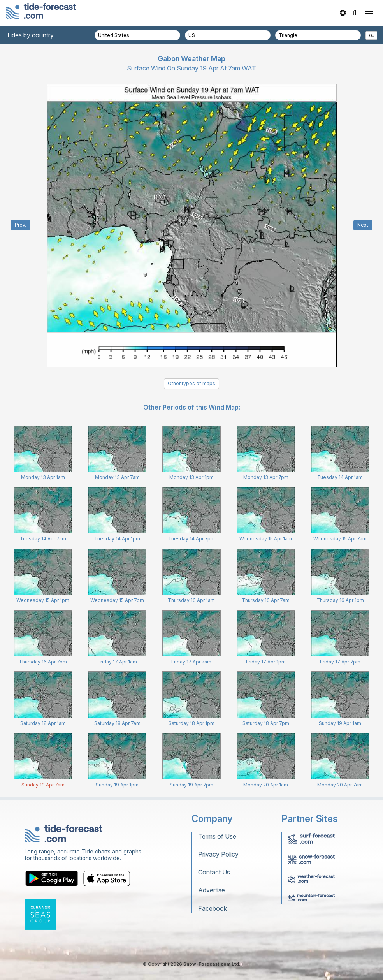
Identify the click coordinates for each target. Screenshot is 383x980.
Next (363, 225)
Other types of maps (191, 383)
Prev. (20, 225)
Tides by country (30, 35)
